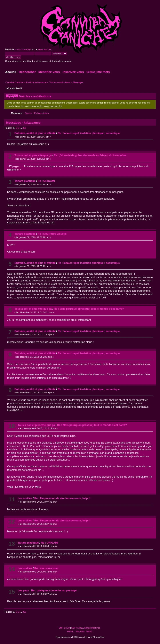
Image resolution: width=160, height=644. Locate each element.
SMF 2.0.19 (64, 628)
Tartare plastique (25, 181)
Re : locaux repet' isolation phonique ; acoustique (89, 133)
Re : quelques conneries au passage (54, 590)
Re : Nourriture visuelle (52, 234)
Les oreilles (25, 498)
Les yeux (23, 590)
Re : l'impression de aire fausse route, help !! (62, 498)
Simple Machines (92, 628)
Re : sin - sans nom (46, 568)
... (21, 128)
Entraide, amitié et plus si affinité (35, 133)
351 (24, 128)
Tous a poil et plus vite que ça (33, 155)
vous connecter (23, 49)
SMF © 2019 (77, 628)
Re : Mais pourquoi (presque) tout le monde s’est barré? (89, 309)
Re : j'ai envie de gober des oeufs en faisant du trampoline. (91, 155)
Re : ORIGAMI (46, 181)
